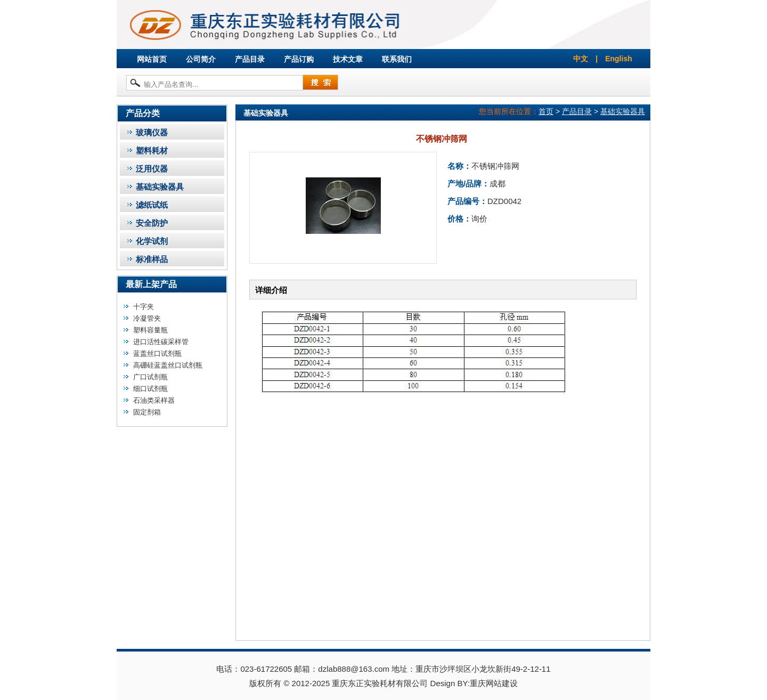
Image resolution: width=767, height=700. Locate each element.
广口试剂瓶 (150, 377)
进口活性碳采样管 (161, 342)
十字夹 (144, 307)
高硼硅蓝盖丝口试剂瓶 (168, 365)
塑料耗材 (152, 150)
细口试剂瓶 (150, 389)
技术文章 (348, 59)
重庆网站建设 (494, 683)
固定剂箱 (147, 412)
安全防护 (152, 223)
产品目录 (250, 59)
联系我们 (397, 59)
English (619, 59)
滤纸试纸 (152, 205)
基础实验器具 (160, 187)
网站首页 (152, 59)
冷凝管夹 (147, 318)
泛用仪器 (152, 169)
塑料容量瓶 (150, 330)
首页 (546, 111)
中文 (581, 59)
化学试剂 (152, 241)
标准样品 (152, 259)
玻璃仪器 (152, 132)
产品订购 (299, 59)
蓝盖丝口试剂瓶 (157, 353)
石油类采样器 (154, 400)
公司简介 (201, 59)
